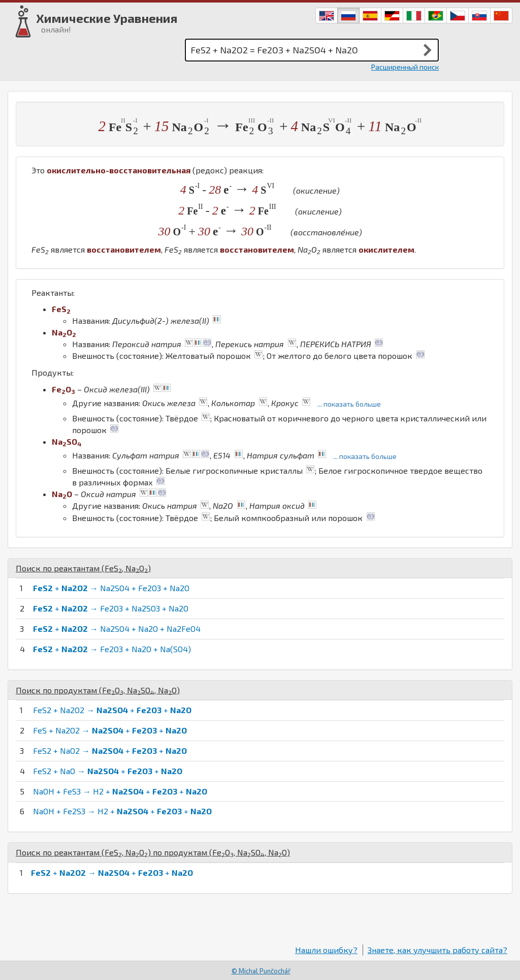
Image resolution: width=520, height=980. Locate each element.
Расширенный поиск (405, 67)
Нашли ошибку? (326, 950)
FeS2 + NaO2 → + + (110, 751)
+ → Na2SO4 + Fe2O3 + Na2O (111, 588)
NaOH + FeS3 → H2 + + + (120, 791)
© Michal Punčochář (261, 971)
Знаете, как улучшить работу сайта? (437, 950)
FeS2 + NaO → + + (108, 771)
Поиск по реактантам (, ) (83, 568)
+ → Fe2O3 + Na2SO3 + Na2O (111, 608)
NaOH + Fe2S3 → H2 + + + (122, 811)
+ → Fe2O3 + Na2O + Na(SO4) (112, 649)
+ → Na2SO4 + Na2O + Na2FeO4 (117, 629)
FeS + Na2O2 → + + (110, 730)
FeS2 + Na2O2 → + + (112, 710)
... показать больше (349, 404)
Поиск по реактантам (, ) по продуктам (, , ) (153, 852)
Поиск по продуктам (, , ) (98, 690)
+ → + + (112, 872)
